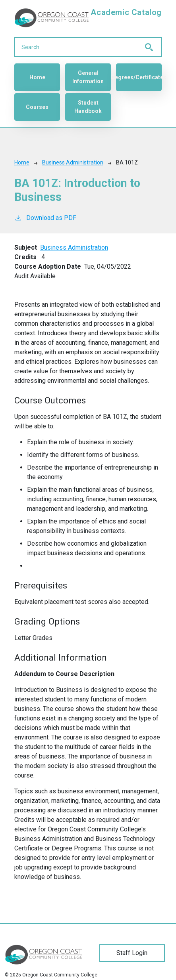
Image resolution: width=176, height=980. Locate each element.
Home (37, 77)
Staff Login (132, 953)
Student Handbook (88, 107)
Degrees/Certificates (139, 77)
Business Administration (73, 162)
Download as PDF (45, 217)
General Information (88, 77)
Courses (37, 107)
